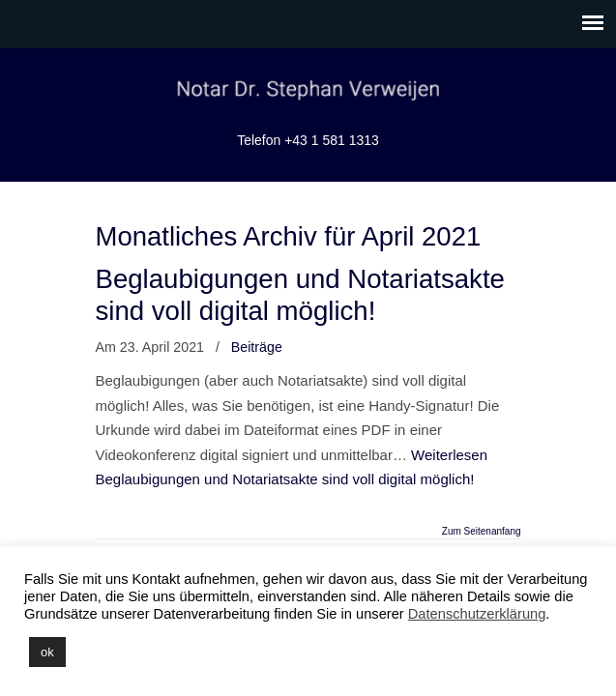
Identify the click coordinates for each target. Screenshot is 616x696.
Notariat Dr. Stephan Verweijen (308, 88)
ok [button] (47, 652)
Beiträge (257, 347)
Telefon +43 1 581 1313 (308, 140)
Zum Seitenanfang (482, 532)
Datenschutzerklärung (477, 614)
